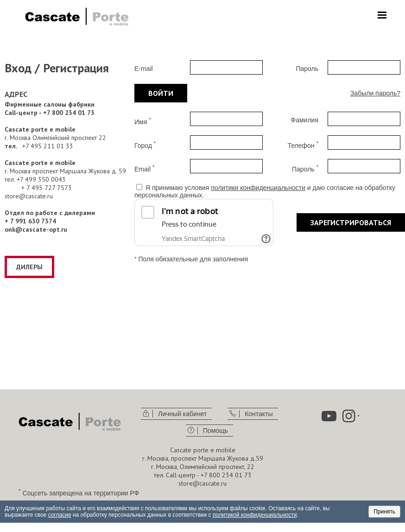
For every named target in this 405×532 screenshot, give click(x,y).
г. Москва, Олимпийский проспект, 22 (203, 467)
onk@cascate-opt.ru (36, 229)
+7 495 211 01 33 (48, 146)
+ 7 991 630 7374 (30, 221)
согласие (60, 515)
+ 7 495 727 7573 (47, 188)
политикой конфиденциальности (255, 515)
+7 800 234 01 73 (226, 475)
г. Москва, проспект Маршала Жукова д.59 (203, 458)
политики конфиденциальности (258, 188)
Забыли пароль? (375, 93)
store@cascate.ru (29, 196)
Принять (384, 512)
